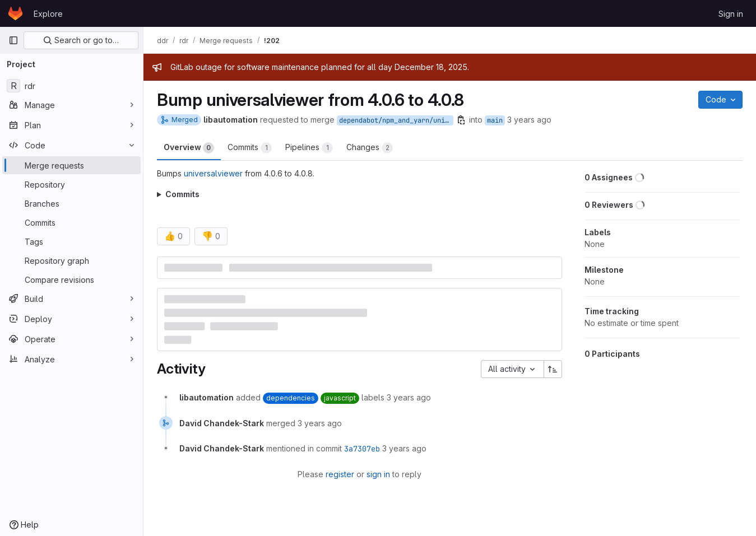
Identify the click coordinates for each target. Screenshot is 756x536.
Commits (250, 148)
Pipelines (309, 148)
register (340, 474)
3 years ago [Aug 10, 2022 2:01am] (529, 120)
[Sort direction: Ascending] (553, 369)
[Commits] (71, 222)
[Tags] (71, 241)
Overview (189, 148)
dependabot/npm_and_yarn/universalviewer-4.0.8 (396, 120)
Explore (48, 14)
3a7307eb (362, 449)
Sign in (731, 14)
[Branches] (71, 203)
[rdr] (71, 86)
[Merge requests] (71, 165)
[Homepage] (15, 13)
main (495, 120)
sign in (378, 474)
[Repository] (71, 184)
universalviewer (213, 173)
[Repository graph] (71, 260)
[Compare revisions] (71, 279)
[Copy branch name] (461, 120)
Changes (370, 148)
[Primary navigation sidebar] (13, 40)
